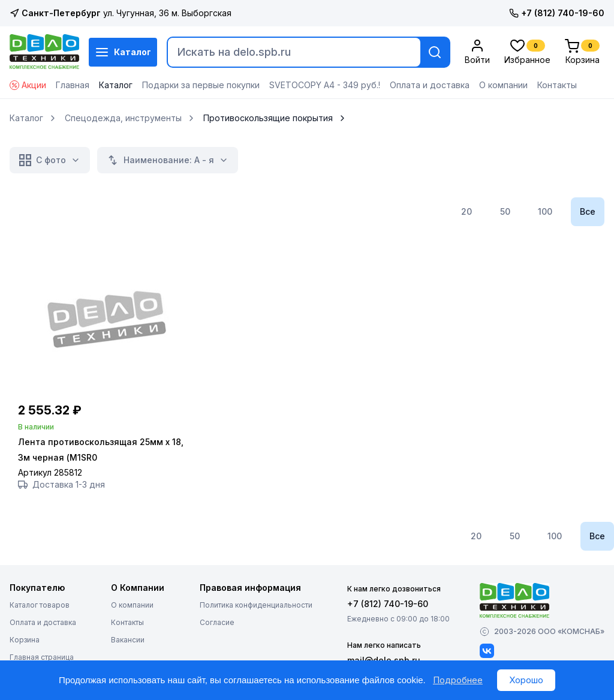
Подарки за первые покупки (201, 85)
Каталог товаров (40, 606)
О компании (503, 85)
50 (505, 211)
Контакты (557, 85)
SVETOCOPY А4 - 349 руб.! (325, 85)
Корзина (25, 640)
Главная (73, 85)
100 (545, 211)
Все (588, 211)
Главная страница (42, 658)
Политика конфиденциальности (256, 606)
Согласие (217, 623)
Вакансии (128, 640)
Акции (28, 85)
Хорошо (526, 680)
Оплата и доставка (430, 85)
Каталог (123, 52)
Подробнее (458, 680)
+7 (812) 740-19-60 (557, 13)
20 (466, 211)
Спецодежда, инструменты (123, 118)
